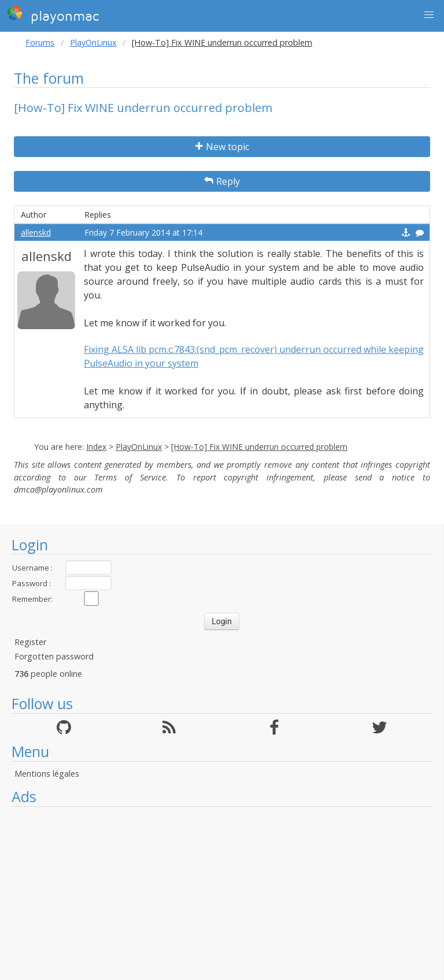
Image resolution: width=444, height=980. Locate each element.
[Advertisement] (222, 893)
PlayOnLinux (93, 42)
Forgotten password (54, 656)
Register (30, 642)
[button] (429, 15)
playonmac (53, 14)
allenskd (36, 232)
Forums (40, 42)
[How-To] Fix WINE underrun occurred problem (259, 447)
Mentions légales (47, 774)
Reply (222, 181)
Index (96, 447)
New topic (222, 147)
